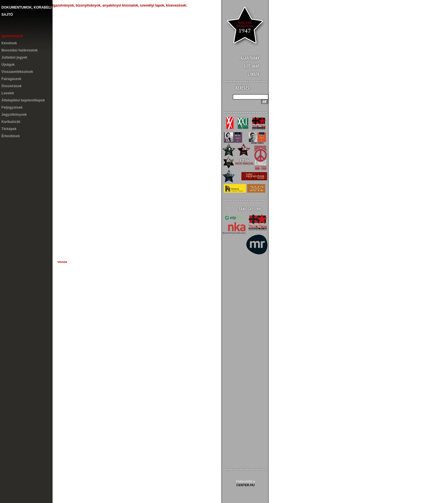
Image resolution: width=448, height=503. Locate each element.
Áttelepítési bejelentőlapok (23, 100)
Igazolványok (12, 36)
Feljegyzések (12, 107)
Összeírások (12, 86)
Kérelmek (9, 43)
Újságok (8, 65)
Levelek (8, 93)
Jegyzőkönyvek (14, 115)
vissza (62, 262)
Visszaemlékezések (17, 72)
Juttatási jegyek (14, 57)
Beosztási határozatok (20, 50)
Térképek (9, 129)
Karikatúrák (11, 122)
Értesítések (11, 136)
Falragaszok (11, 79)
